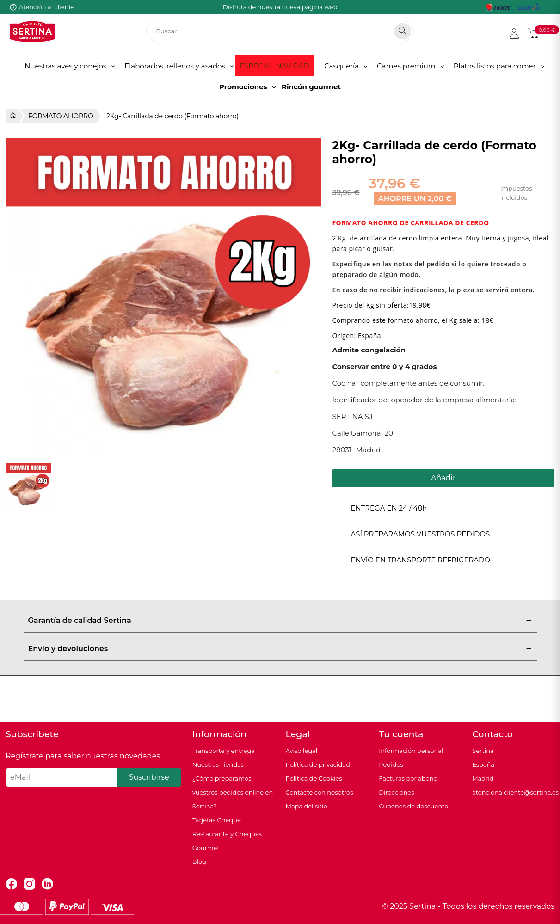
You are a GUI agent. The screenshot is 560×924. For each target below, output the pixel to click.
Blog (199, 862)
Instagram (29, 884)
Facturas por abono (408, 778)
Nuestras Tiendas (218, 764)
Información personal (411, 751)
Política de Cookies (314, 778)
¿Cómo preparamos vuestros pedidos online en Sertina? (233, 792)
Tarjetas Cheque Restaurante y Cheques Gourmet (227, 834)
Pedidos (391, 764)
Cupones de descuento (413, 806)
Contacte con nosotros (319, 792)
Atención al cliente (47, 7)
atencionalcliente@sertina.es (515, 792)
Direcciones (396, 792)
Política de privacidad (317, 764)
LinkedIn (47, 884)
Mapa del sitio (306, 806)
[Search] (403, 31)
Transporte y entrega (224, 751)
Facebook (11, 884)
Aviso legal (301, 751)
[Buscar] (280, 31)
